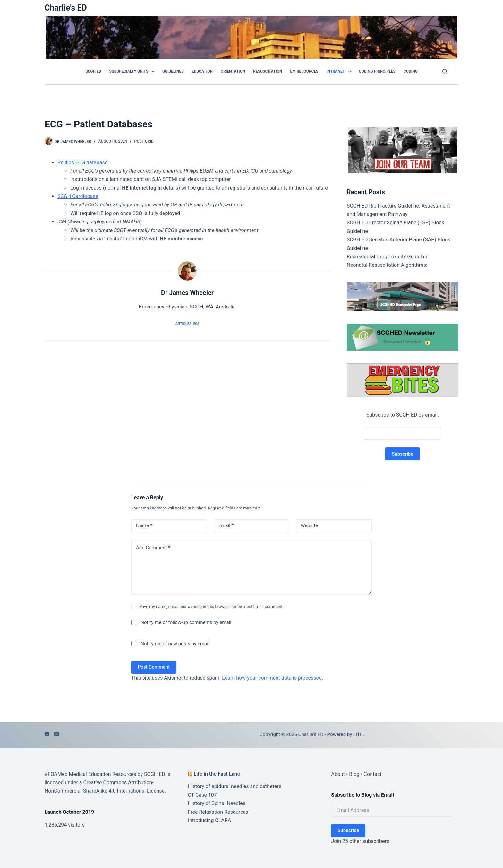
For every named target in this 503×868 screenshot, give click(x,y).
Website (309, 525)
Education (202, 71)
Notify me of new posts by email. (175, 644)
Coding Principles (377, 71)
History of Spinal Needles (217, 803)
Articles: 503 (187, 324)
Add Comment (153, 548)
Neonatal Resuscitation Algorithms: (387, 265)
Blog (354, 774)
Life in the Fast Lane (217, 774)
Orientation (233, 71)
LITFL (359, 734)
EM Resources (304, 71)
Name (144, 526)
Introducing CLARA (210, 820)
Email (226, 526)
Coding (411, 71)
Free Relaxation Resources (218, 812)
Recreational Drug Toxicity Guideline (388, 257)
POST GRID (144, 141)
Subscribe (348, 830)
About (338, 774)
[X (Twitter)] (57, 734)
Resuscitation (268, 71)
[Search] (445, 71)
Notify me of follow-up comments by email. (187, 622)
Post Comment (154, 667)
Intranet (340, 72)
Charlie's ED (66, 8)
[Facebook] (47, 734)
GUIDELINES (173, 71)
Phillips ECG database (82, 163)
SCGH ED (93, 71)
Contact (373, 774)
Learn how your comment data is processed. (273, 678)
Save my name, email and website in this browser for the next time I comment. (211, 607)
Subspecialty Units (133, 72)
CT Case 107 (202, 795)
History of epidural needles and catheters (235, 786)
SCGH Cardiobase (78, 196)
